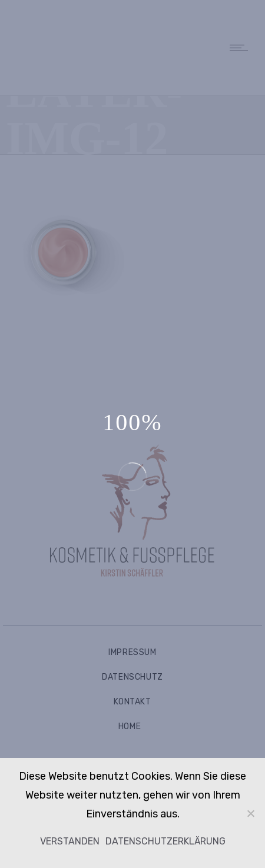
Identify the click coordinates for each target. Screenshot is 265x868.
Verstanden (70, 841)
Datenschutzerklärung (165, 841)
